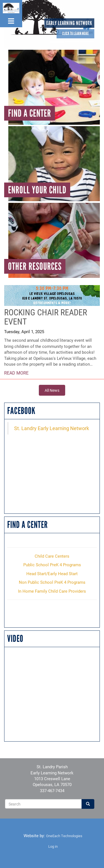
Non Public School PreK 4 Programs (52, 582)
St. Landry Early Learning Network (52, 428)
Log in (53, 846)
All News (52, 390)
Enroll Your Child (37, 190)
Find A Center (30, 113)
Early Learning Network (69, 23)
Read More (16, 373)
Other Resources (35, 266)
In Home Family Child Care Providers (52, 591)
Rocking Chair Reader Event (46, 317)
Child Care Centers (52, 556)
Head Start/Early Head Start (52, 573)
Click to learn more (75, 33)
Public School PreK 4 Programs (52, 565)
